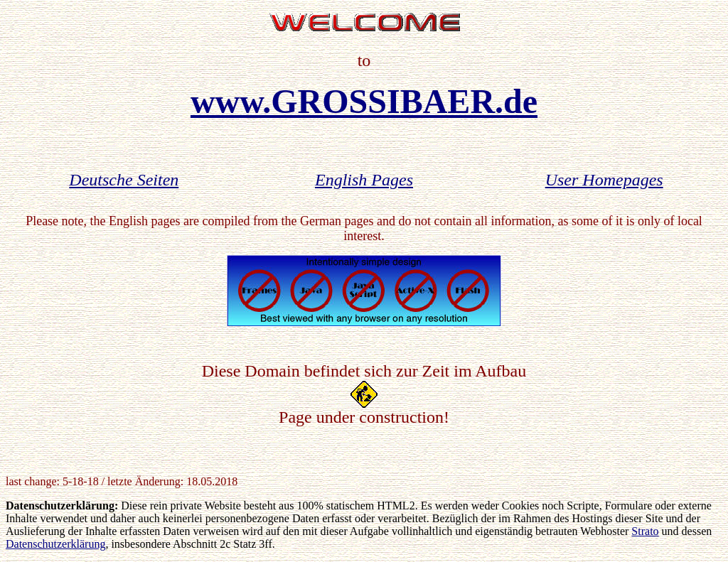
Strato (645, 531)
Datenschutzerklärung (55, 544)
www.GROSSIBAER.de (364, 101)
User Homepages (604, 180)
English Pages (364, 180)
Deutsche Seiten (124, 180)
